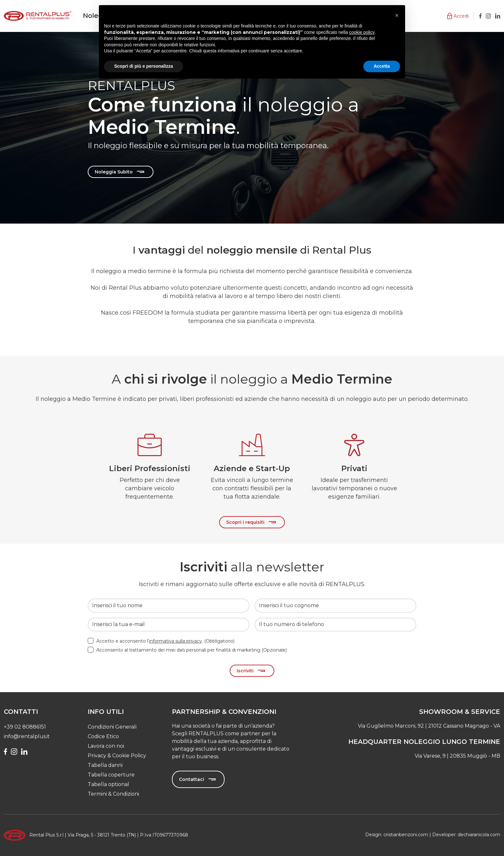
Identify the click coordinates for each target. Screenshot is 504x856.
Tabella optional (108, 784)
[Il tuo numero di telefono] (335, 625)
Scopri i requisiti (245, 522)
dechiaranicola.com (479, 835)
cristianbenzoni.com (406, 835)
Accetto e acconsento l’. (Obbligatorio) (165, 641)
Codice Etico (103, 736)
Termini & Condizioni (113, 794)
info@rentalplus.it (27, 736)
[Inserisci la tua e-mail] (169, 625)
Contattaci (192, 779)
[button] (458, 16)
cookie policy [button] (362, 32)
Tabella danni (105, 765)
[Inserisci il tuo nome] (169, 605)
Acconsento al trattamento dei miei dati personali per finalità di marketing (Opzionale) (192, 650)
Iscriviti (245, 671)
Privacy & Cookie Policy (117, 756)
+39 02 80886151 (25, 727)
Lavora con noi (106, 746)
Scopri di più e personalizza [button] (144, 66)
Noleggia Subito (114, 172)
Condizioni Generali (112, 727)
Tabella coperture (111, 775)
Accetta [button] (382, 66)
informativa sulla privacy (175, 641)
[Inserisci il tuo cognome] (335, 605)
